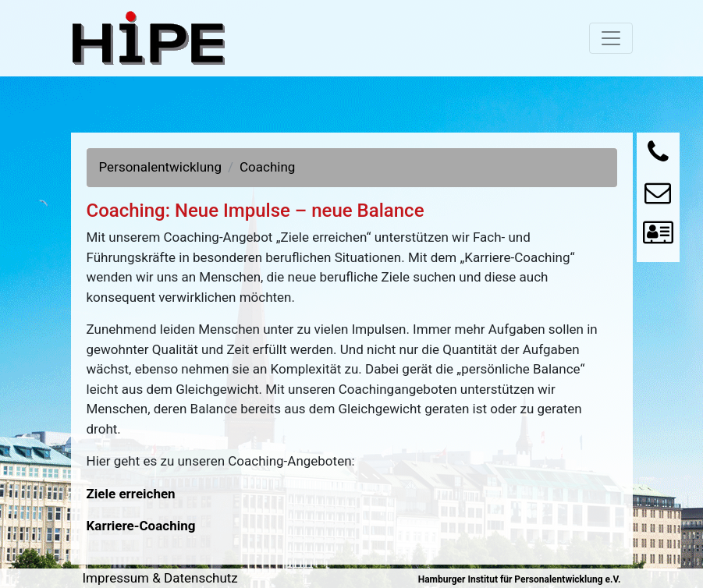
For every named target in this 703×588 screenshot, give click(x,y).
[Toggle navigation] (611, 38)
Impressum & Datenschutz (160, 578)
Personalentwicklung (160, 167)
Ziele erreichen (131, 494)
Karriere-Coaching (141, 526)
